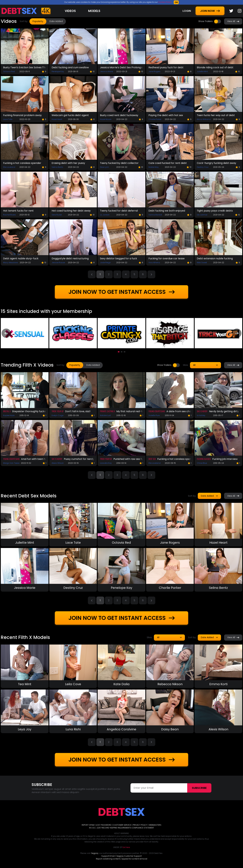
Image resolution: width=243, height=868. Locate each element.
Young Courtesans (157, 411)
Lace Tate (8, 119)
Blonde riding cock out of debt (215, 67)
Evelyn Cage (57, 415)
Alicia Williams (204, 119)
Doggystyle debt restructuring (70, 258)
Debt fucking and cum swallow (70, 67)
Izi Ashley (201, 415)
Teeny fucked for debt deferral (119, 211)
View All (233, 21)
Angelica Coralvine (122, 729)
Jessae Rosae (58, 263)
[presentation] (6, 333)
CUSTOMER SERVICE (122, 825)
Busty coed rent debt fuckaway (119, 115)
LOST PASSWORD (104, 825)
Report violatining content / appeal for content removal (122, 859)
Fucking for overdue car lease (167, 258)
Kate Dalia (122, 684)
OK (176, 2)
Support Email (108, 856)
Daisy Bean (170, 729)
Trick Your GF (58, 411)
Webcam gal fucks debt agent (70, 115)
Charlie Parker (155, 119)
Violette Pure (154, 415)
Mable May (154, 167)
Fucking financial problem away (22, 115)
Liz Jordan (105, 215)
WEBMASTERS (155, 825)
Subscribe (199, 788)
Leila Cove (73, 684)
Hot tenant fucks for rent (18, 211)
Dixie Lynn (104, 167)
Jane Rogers (154, 71)
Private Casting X (107, 411)
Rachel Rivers (9, 215)
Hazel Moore (106, 119)
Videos (70, 11)
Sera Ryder (57, 215)
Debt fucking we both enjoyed (167, 211)
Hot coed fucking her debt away (71, 211)
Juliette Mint (202, 71)
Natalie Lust (105, 415)
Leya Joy (25, 729)
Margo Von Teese (11, 463)
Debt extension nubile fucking (215, 258)
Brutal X (7, 411)
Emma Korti (218, 684)
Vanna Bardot (155, 215)
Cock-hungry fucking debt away (216, 163)
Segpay (95, 853)
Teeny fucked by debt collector (119, 163)
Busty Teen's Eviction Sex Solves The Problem (25, 67)
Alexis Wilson (58, 463)
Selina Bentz (57, 167)
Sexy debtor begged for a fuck (118, 258)
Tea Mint (25, 684)
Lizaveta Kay (106, 463)
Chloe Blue (202, 463)
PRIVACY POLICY (140, 825)
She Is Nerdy (202, 411)
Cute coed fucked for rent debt (168, 163)
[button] (119, 352)
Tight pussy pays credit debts (215, 211)
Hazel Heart (57, 119)
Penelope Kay (58, 71)
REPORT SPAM (88, 825)
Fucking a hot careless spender (22, 163)
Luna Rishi (73, 729)
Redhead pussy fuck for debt (166, 67)
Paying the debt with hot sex (166, 115)
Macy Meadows (11, 263)
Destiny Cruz (203, 167)
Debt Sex (152, 459)
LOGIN (187, 11)
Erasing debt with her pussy (68, 163)
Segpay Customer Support (129, 856)
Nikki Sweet (202, 263)
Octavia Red (9, 71)
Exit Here (126, 847)
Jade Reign (105, 263)
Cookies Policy (165, 2)
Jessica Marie (106, 71)
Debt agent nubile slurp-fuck (21, 258)
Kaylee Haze (9, 415)
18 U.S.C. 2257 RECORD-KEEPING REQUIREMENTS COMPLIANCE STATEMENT (122, 828)
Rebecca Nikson (170, 684)
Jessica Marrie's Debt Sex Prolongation (122, 67)
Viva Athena (154, 263)
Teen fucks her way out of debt (216, 115)
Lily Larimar (202, 215)
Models (94, 11)
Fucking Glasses (204, 459)
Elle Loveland (9, 167)
